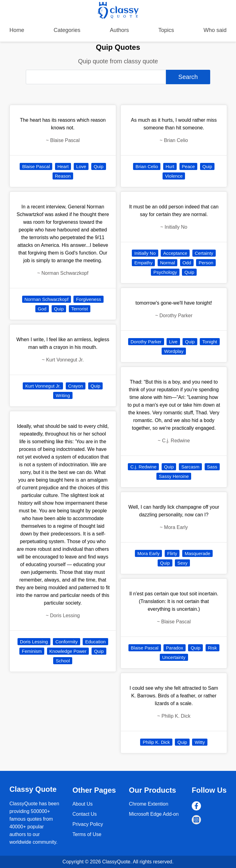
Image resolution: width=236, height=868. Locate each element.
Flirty (172, 553)
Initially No (145, 253)
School (63, 661)
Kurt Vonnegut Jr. (43, 386)
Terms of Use (87, 834)
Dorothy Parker (146, 342)
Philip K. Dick (156, 742)
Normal (167, 263)
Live (173, 342)
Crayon (76, 386)
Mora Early (149, 553)
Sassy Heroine (174, 476)
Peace (189, 166)
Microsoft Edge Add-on (154, 814)
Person (206, 263)
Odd (187, 263)
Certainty (204, 253)
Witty (200, 742)
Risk (212, 648)
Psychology (165, 272)
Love (81, 166)
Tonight (210, 342)
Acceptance (175, 253)
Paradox (175, 648)
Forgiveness (88, 299)
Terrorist (80, 309)
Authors (119, 30)
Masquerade (197, 553)
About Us (83, 804)
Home (17, 30)
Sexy (182, 563)
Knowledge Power (68, 651)
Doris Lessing (34, 642)
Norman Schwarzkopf (47, 299)
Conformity (67, 642)
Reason (63, 176)
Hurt (170, 166)
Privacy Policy (88, 824)
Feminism (32, 651)
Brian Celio (147, 166)
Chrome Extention (149, 804)
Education (95, 642)
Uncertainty (174, 657)
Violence (174, 176)
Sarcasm (190, 467)
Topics (166, 30)
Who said (215, 30)
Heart (63, 166)
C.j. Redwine (143, 467)
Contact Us (85, 814)
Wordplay (174, 351)
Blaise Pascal (36, 166)
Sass (212, 467)
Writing (63, 395)
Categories (67, 30)
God (42, 309)
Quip (99, 166)
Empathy (143, 263)
